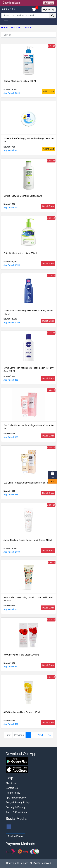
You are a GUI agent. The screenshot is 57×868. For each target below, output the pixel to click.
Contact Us (12, 788)
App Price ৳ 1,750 (12, 265)
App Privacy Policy (16, 798)
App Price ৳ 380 (11, 150)
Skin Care (16, 28)
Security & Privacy (16, 807)
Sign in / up (49, 10)
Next (40, 735)
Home (4, 28)
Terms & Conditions (16, 812)
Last (49, 735)
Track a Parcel (15, 836)
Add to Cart (48, 91)
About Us (11, 783)
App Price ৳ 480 (11, 667)
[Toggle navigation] (6, 22)
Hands (28, 28)
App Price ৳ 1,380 (12, 552)
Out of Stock (48, 206)
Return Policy (13, 793)
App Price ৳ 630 (11, 208)
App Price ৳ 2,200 (12, 93)
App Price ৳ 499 (11, 380)
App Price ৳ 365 (11, 437)
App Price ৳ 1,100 (12, 322)
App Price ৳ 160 (11, 609)
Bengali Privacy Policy (18, 802)
